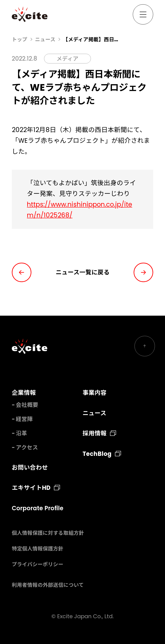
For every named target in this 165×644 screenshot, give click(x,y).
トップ (20, 39)
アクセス (27, 447)
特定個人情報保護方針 (38, 549)
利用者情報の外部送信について (48, 585)
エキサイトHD (36, 488)
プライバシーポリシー (38, 564)
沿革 (21, 433)
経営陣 (24, 419)
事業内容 (95, 393)
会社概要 (27, 405)
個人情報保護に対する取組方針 (48, 533)
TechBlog (102, 454)
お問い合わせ (30, 468)
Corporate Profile (38, 508)
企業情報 (24, 393)
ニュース (45, 39)
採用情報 (99, 433)
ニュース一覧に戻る (83, 272)
